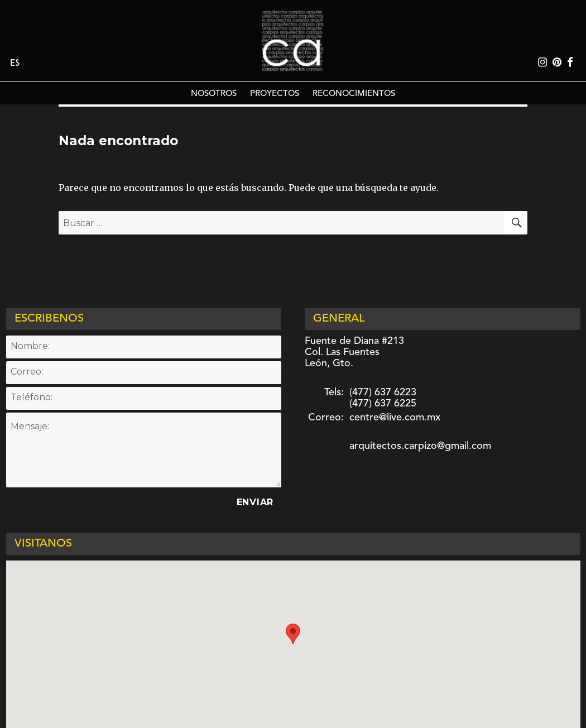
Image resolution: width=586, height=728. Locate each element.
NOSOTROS (214, 94)
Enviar (255, 502)
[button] (293, 634)
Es (15, 64)
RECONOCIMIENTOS (354, 94)
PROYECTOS (275, 94)
